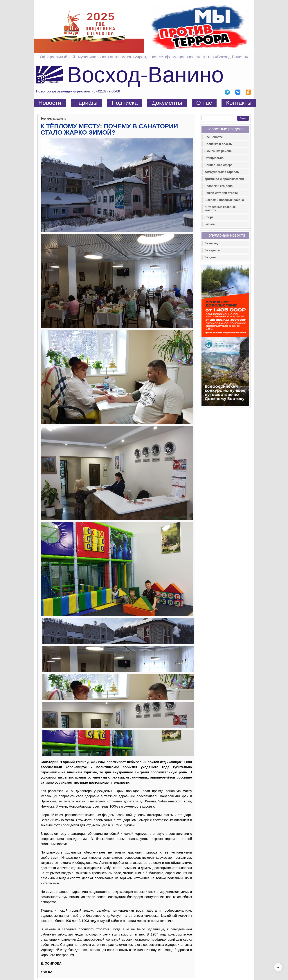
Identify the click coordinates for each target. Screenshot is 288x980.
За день (210, 257)
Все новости (214, 137)
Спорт (209, 217)
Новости (50, 103)
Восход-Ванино (145, 75)
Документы (167, 103)
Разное (210, 224)
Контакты (239, 103)
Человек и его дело (218, 186)
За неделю (212, 250)
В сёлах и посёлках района (224, 200)
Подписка (125, 103)
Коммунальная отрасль (222, 172)
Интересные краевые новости (220, 209)
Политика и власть (218, 144)
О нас (204, 103)
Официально (214, 158)
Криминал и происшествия (224, 179)
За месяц (211, 243)
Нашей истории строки (221, 193)
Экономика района (53, 119)
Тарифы (86, 103)
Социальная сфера (218, 165)
